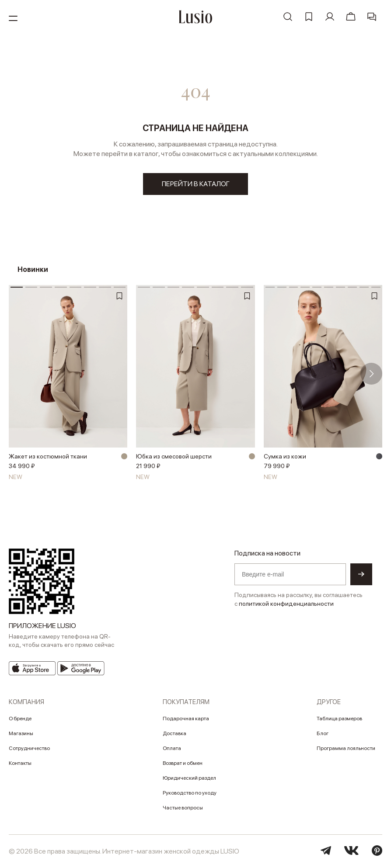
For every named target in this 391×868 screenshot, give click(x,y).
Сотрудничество (29, 748)
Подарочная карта (186, 719)
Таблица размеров (339, 719)
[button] (371, 374)
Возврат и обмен (183, 763)
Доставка (175, 733)
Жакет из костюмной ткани (48, 456)
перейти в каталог (196, 184)
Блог (323, 733)
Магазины (21, 733)
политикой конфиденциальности (286, 604)
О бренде (20, 719)
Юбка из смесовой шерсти (174, 456)
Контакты (20, 763)
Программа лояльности (346, 748)
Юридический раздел (189, 778)
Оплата (172, 748)
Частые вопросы (183, 808)
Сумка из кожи (285, 456)
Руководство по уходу (190, 793)
